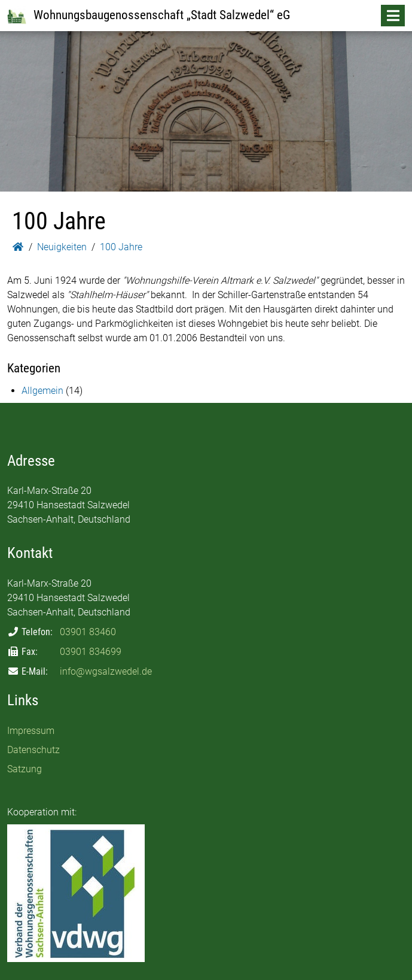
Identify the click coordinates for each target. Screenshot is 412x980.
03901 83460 (88, 632)
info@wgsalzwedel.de (106, 671)
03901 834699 (91, 652)
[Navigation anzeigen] (393, 16)
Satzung (25, 769)
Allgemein (42, 391)
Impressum (31, 731)
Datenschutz (33, 750)
